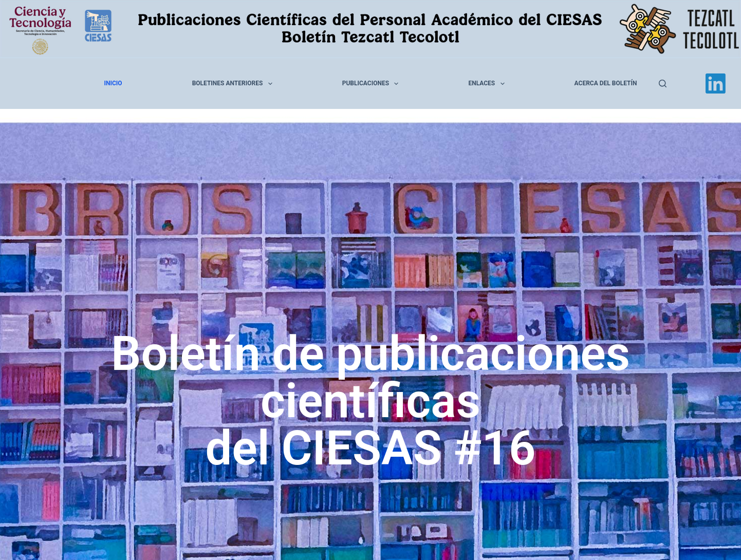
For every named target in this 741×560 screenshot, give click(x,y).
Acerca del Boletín (606, 83)
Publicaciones (373, 84)
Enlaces (488, 84)
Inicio (113, 83)
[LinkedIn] (716, 83)
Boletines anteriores (234, 84)
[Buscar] (663, 83)
